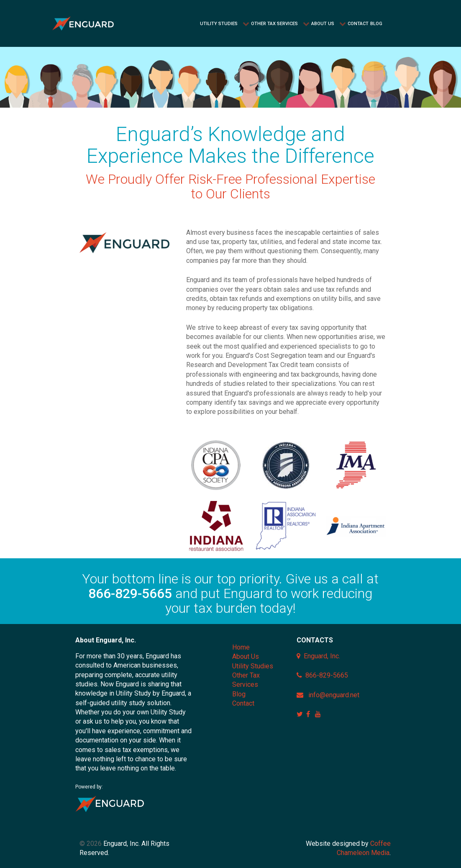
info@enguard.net (334, 695)
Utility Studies (253, 666)
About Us (246, 656)
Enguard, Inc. (322, 656)
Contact (243, 703)
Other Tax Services (246, 680)
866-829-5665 (130, 593)
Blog (239, 694)
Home (241, 647)
